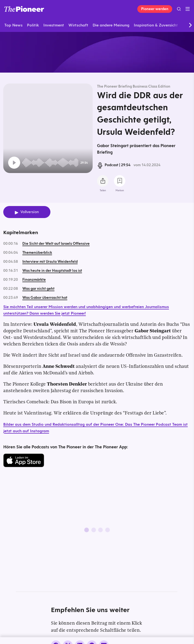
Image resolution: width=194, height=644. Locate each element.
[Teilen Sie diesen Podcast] (103, 181)
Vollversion (30, 212)
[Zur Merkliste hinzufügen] (120, 181)
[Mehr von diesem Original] (97, 52)
